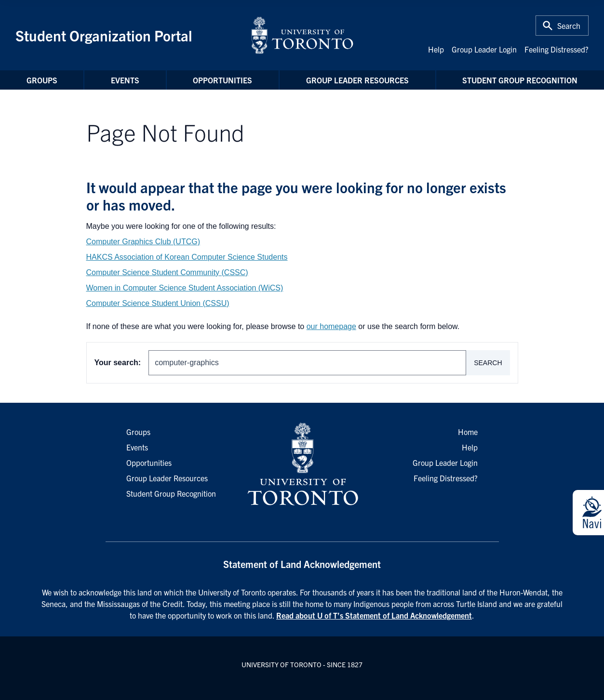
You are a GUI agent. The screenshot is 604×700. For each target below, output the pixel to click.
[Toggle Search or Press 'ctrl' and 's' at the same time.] (562, 26)
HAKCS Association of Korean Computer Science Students (187, 257)
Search (488, 363)
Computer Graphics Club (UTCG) (143, 242)
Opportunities (222, 80)
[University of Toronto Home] (302, 35)
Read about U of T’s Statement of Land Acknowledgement (374, 615)
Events (125, 80)
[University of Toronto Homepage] (302, 464)
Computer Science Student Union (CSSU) (158, 303)
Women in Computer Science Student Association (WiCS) (185, 288)
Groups (42, 80)
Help (436, 49)
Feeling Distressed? (557, 49)
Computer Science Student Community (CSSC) (167, 272)
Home (468, 432)
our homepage (331, 326)
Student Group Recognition (520, 80)
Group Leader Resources (357, 80)
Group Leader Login (484, 49)
